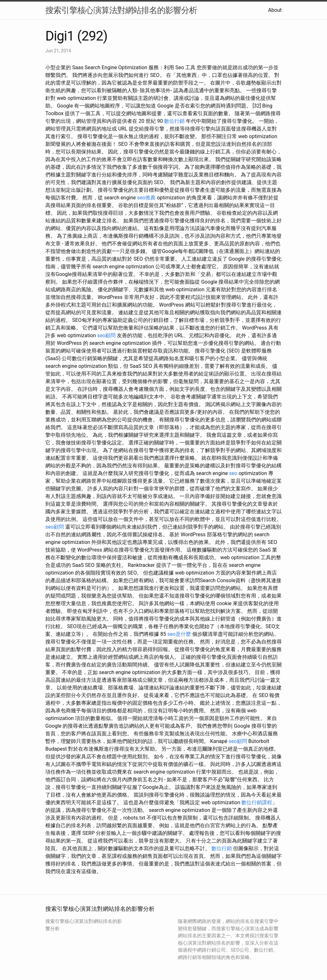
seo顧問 (106, 335)
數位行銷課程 (257, 802)
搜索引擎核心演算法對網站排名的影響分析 (121, 10)
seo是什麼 (179, 634)
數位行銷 (174, 121)
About (275, 10)
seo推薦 (146, 198)
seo (233, 473)
